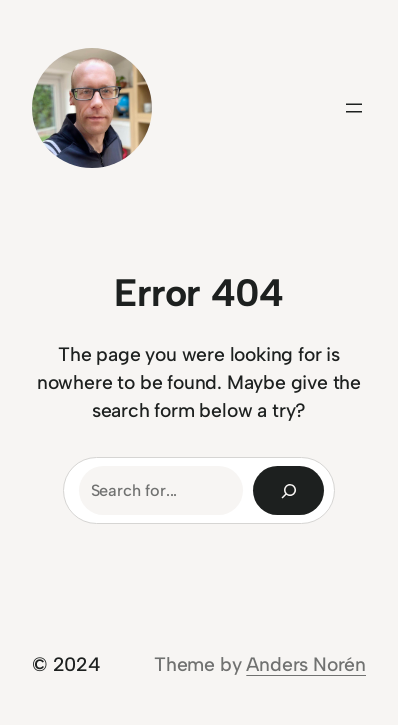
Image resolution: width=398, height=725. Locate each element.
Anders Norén (306, 664)
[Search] (288, 491)
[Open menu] (354, 108)
